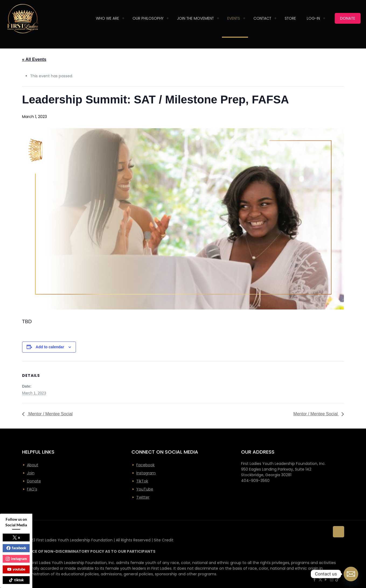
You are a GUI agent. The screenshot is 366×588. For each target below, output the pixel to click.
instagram (16, 559)
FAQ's (32, 489)
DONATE (348, 18)
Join (31, 473)
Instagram (146, 473)
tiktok (16, 580)
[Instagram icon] (332, 580)
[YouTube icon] (326, 580)
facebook (16, 548)
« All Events (34, 59)
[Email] (351, 574)
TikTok (142, 481)
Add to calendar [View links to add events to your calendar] (50, 347)
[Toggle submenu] (123, 18)
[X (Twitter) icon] (320, 580)
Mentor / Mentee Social (50, 414)
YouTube (145, 489)
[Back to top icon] (339, 532)
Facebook (145, 465)
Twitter (143, 497)
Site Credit (164, 540)
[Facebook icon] (315, 580)
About (33, 465)
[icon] (337, 580)
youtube (16, 569)
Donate (34, 481)
